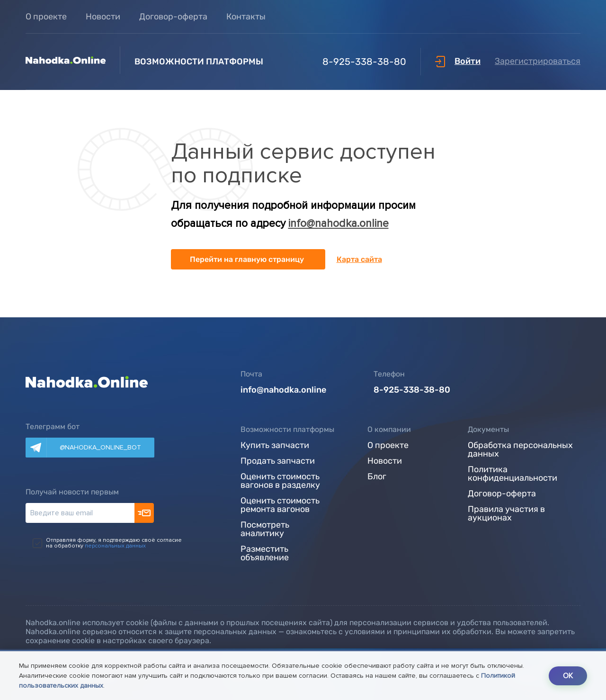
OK (568, 676)
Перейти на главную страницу (247, 259)
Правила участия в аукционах (506, 514)
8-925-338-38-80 (346, 62)
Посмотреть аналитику (265, 529)
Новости (103, 17)
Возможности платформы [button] (199, 62)
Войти (458, 61)
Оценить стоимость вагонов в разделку (280, 481)
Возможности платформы (287, 429)
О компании (389, 429)
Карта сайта (359, 259)
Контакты (246, 17)
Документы (488, 429)
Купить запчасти (275, 446)
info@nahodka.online (339, 224)
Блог (377, 477)
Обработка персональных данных (520, 450)
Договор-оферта (173, 17)
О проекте (46, 17)
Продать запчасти (278, 461)
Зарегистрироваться (538, 61)
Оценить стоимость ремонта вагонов (280, 505)
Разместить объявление (265, 554)
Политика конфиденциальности (512, 474)
